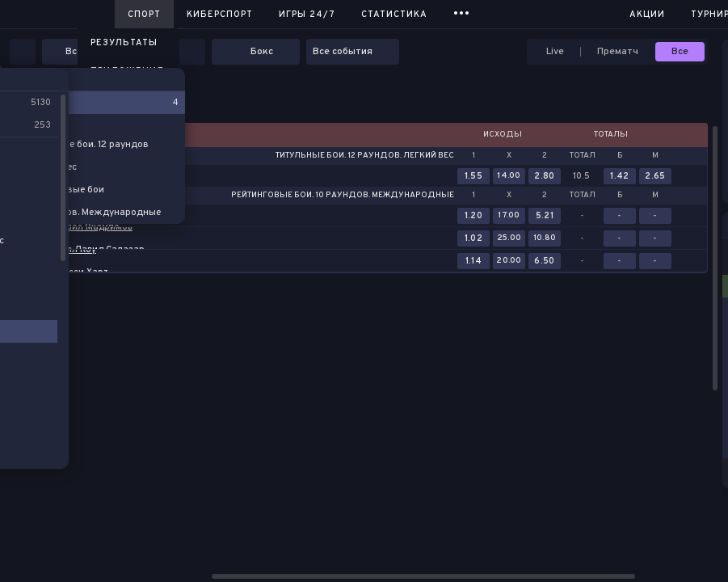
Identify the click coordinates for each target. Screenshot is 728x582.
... (462, 12)
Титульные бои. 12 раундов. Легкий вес (365, 156)
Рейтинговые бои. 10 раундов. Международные (343, 196)
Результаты (124, 43)
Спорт (144, 15)
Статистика (394, 15)
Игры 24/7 (307, 15)
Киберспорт (220, 15)
